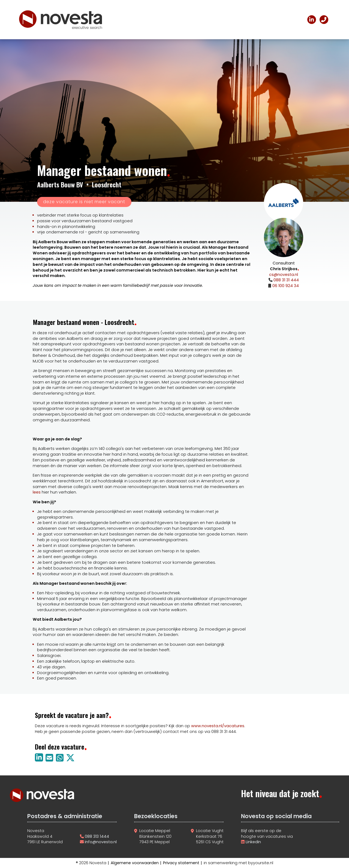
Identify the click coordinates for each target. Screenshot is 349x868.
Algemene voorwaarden (135, 863)
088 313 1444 (97, 836)
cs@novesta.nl (284, 275)
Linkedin (253, 842)
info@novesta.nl (101, 842)
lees (37, 492)
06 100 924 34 (285, 286)
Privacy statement (181, 863)
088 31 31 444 (286, 280)
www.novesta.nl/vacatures (218, 726)
